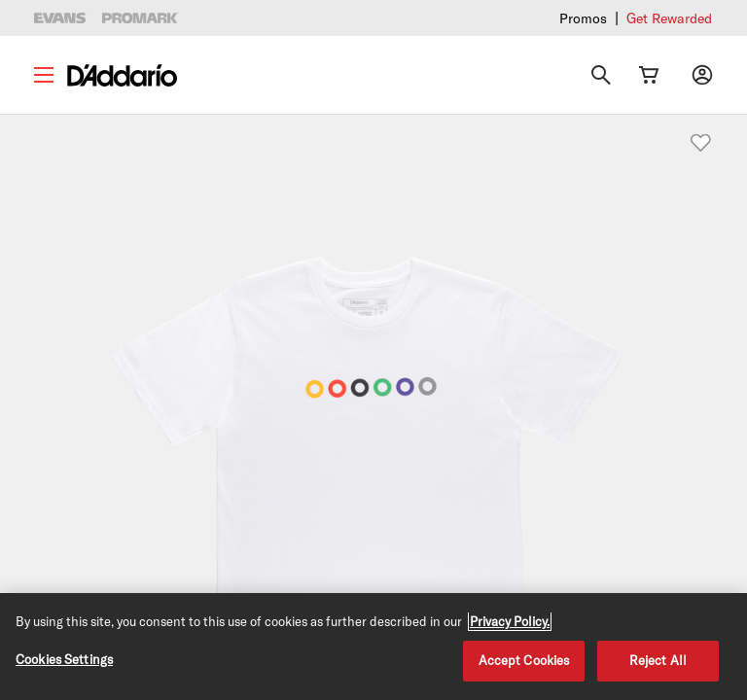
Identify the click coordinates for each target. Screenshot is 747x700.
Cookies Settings (64, 659)
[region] (373, 647)
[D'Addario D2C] (122, 75)
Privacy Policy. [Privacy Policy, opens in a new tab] (510, 621)
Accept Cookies (524, 660)
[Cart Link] (649, 75)
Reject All (658, 660)
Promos (583, 18)
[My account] (702, 75)
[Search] (601, 75)
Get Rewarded (669, 18)
